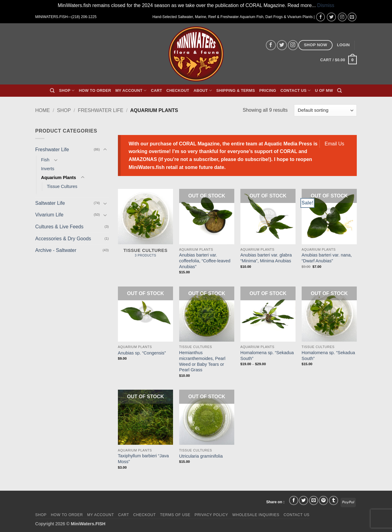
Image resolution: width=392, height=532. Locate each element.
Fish (45, 160)
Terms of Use (175, 515)
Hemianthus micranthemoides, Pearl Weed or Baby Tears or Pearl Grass (202, 361)
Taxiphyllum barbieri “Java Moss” (143, 459)
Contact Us (296, 90)
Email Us (334, 144)
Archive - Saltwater (56, 250)
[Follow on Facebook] (320, 17)
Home (43, 110)
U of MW (324, 90)
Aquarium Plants (58, 178)
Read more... (302, 5)
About (203, 90)
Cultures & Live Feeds (59, 227)
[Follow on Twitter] (331, 17)
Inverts (48, 169)
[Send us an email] (352, 17)
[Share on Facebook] (294, 500)
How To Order (95, 90)
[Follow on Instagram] (342, 17)
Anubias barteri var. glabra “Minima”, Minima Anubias (266, 258)
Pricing (268, 90)
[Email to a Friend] (314, 500)
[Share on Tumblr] (334, 500)
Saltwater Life (50, 203)
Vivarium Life (49, 215)
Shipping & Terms (236, 90)
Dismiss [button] (326, 5)
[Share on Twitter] (303, 500)
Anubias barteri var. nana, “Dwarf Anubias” (327, 258)
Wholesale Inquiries (256, 515)
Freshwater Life (100, 110)
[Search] (52, 91)
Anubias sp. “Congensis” (142, 353)
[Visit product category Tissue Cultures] (145, 226)
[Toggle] (105, 150)
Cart (157, 90)
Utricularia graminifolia (201, 456)
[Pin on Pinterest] (323, 500)
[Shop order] (325, 110)
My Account (131, 90)
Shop (67, 90)
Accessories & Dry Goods (63, 239)
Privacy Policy (211, 515)
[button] (343, 45)
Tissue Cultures (62, 186)
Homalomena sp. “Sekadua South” (267, 356)
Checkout (178, 90)
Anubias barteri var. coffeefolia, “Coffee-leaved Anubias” (205, 261)
